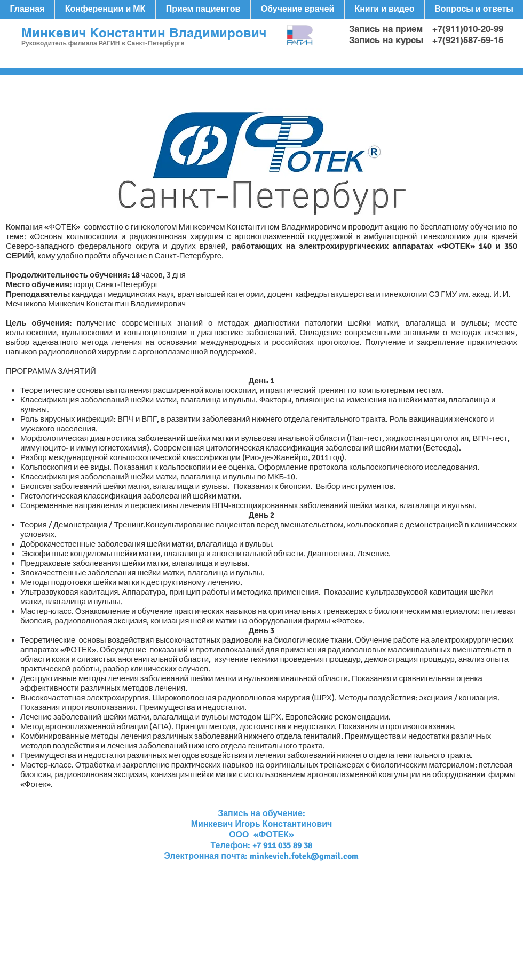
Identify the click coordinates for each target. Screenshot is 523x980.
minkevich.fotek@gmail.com (304, 856)
